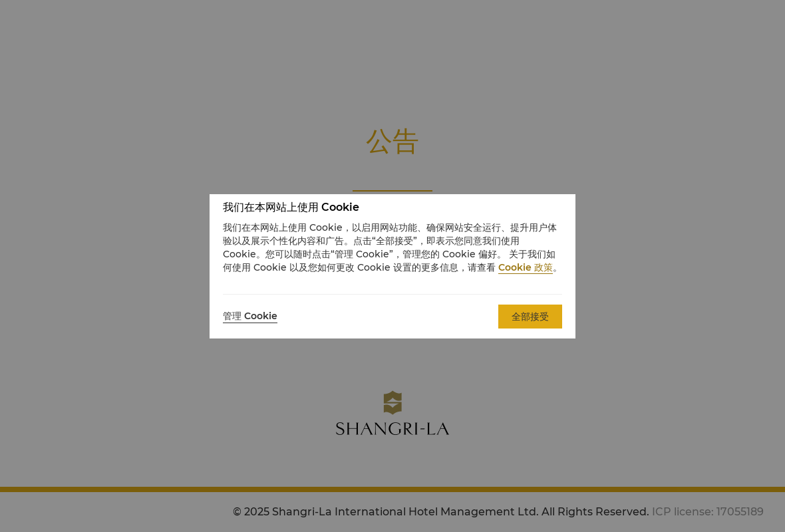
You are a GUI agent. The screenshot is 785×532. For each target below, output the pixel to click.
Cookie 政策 (526, 267)
